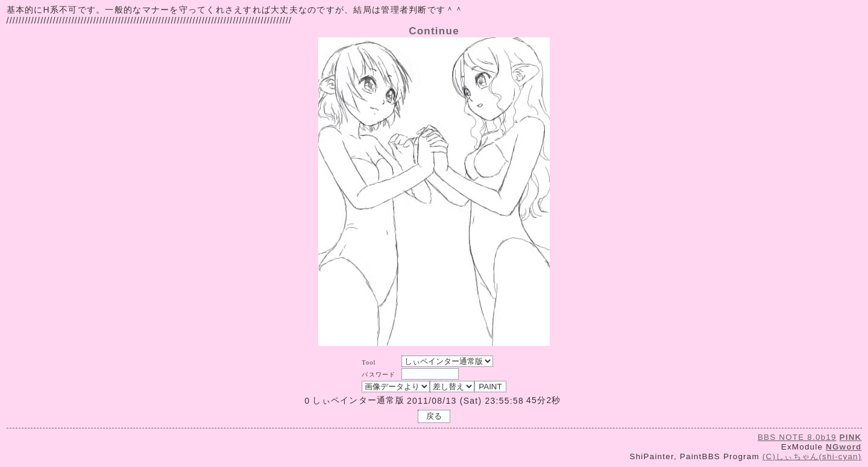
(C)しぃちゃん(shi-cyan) (812, 456)
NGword (844, 447)
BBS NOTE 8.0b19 (797, 437)
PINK (851, 437)
